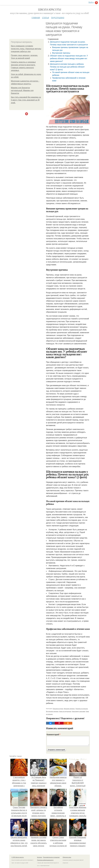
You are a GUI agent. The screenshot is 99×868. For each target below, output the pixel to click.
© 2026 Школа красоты (18, 857)
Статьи (45, 17)
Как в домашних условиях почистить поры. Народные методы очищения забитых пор (26, 49)
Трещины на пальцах (82, 709)
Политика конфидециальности (45, 860)
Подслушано (58, 17)
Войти (91, 2)
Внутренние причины (61, 53)
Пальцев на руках (58, 709)
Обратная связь (67, 857)
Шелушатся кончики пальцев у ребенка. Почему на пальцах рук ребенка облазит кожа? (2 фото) (67, 67)
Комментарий (53, 735)
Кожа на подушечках (65, 711)
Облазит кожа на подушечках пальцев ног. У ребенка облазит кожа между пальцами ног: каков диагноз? (69, 58)
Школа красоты (49, 10)
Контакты (40, 857)
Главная (36, 17)
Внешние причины (69, 709)
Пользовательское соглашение (51, 857)
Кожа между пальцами (79, 711)
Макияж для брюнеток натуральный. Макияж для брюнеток (22, 90)
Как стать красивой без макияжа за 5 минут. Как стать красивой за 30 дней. (26, 100)
